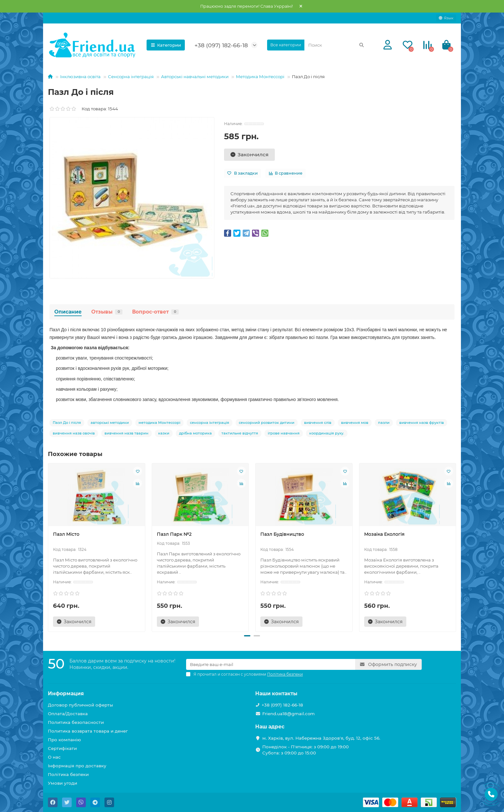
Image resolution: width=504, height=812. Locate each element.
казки (164, 433)
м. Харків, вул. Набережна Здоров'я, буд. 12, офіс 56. (321, 738)
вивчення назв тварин (126, 433)
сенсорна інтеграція (210, 423)
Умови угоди (63, 783)
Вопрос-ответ (155, 312)
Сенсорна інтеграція (131, 77)
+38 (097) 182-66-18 (221, 45)
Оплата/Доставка (68, 714)
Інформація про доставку (77, 766)
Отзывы (107, 312)
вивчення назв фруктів (422, 423)
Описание (68, 312)
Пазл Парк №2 (174, 534)
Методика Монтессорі (260, 77)
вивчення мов (355, 423)
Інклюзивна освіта (80, 77)
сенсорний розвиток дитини (267, 423)
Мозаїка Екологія (384, 534)
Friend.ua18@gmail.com (288, 714)
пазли (384, 423)
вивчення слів (318, 423)
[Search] (336, 45)
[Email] (271, 664)
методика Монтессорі (159, 423)
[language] (446, 18)
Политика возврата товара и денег (88, 731)
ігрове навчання (284, 433)
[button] (247, 636)
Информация (66, 693)
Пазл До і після (67, 423)
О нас (54, 757)
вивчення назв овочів (74, 433)
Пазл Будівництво (282, 534)
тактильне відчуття (240, 433)
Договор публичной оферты (81, 705)
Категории (166, 45)
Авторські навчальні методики (195, 77)
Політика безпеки (68, 774)
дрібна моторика (195, 433)
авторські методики (110, 423)
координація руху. (327, 433)
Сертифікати (62, 748)
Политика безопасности (76, 722)
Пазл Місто (66, 534)
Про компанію (64, 740)
